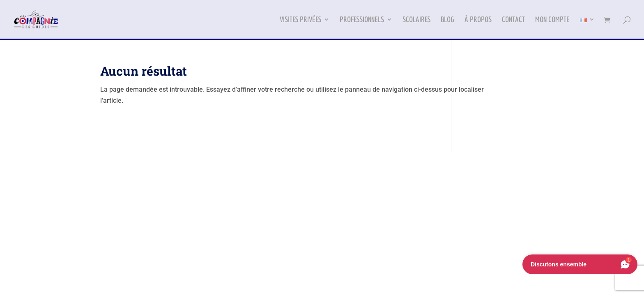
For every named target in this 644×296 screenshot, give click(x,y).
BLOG (447, 20)
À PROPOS (478, 20)
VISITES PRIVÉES (300, 20)
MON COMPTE (552, 20)
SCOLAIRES (416, 20)
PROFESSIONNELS (362, 20)
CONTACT (513, 20)
